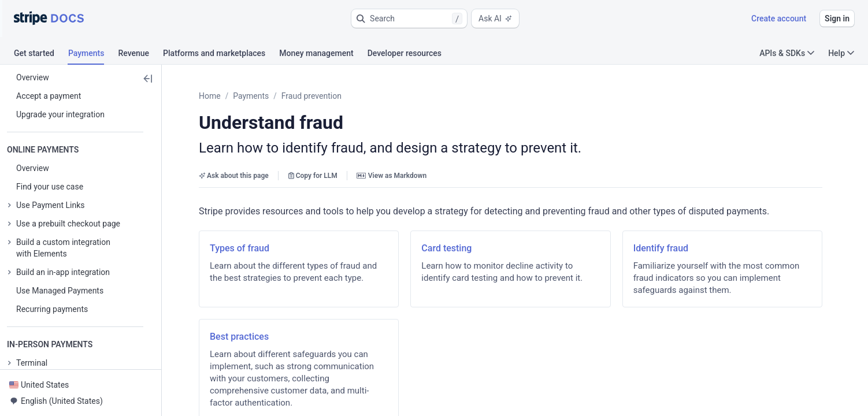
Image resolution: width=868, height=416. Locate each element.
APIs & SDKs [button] (787, 53)
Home (210, 96)
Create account (779, 18)
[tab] (41, 55)
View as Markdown (392, 176)
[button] (409, 18)
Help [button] (841, 53)
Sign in (837, 18)
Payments (251, 96)
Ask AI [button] (495, 18)
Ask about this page (234, 176)
